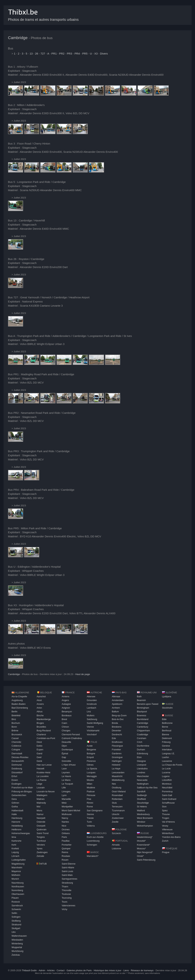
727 (43, 54)
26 (37, 54)
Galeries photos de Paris (79, 970)
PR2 (62, 54)
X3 (96, 54)
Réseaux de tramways (142, 970)
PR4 (77, 54)
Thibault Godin (29, 970)
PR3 (69, 54)
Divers (104, 54)
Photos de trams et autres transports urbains (43, 20)
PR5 (85, 54)
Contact (61, 970)
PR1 (54, 54)
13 (31, 54)
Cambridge (18, 38)
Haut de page (83, 674)
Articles (51, 970)
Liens (126, 970)
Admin (42, 970)
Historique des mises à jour (107, 970)
